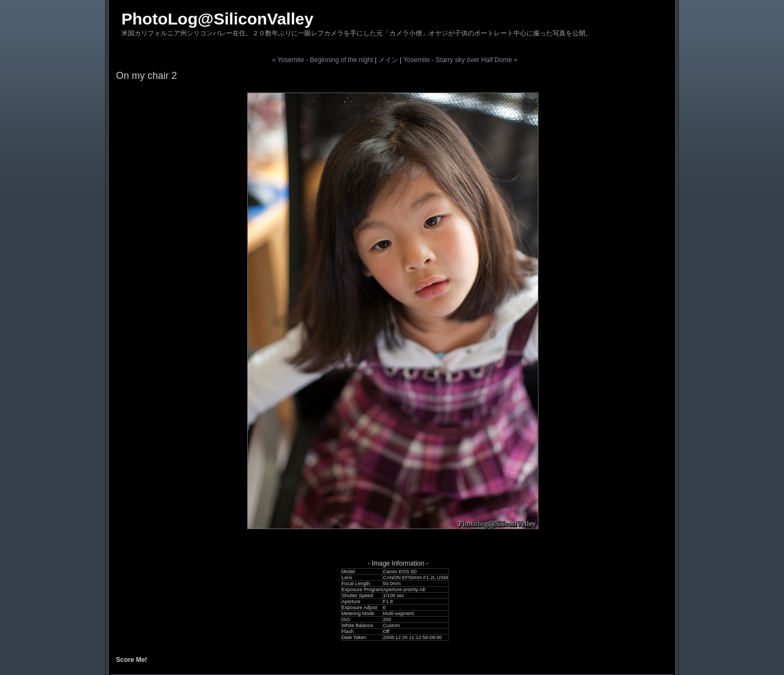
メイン (388, 60)
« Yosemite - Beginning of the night (323, 60)
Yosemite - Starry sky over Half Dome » (461, 60)
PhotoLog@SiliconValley (218, 19)
